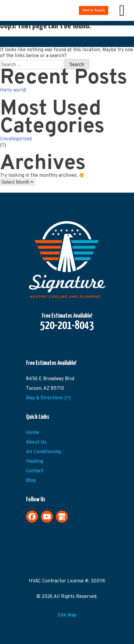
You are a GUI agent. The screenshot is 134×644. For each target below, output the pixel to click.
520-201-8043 (67, 326)
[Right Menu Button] (122, 10)
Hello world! (13, 90)
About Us (36, 442)
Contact (35, 471)
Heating (35, 462)
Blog (31, 481)
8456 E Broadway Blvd (50, 379)
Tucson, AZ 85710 (45, 389)
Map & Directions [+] (48, 398)
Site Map (67, 615)
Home (33, 433)
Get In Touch (94, 10)
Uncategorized (16, 139)
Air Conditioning (43, 452)
